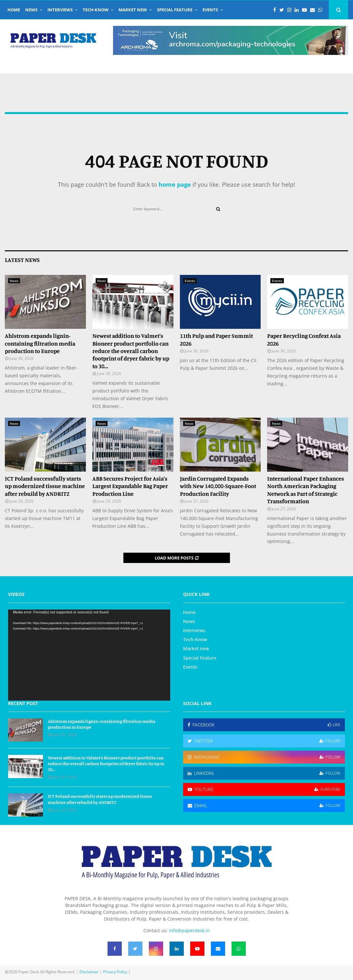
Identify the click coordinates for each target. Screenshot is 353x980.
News (31, 10)
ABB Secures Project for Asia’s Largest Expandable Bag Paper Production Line (130, 486)
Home (14, 10)
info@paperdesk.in (189, 930)
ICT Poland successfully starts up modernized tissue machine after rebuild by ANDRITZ (45, 486)
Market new (133, 10)
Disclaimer (89, 972)
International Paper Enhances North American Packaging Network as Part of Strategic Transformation (306, 490)
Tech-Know (96, 10)
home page (175, 184)
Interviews (60, 10)
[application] (89, 655)
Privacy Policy (115, 972)
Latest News (22, 260)
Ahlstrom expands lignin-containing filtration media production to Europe (40, 343)
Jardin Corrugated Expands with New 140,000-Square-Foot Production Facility (218, 486)
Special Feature (175, 10)
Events (210, 10)
